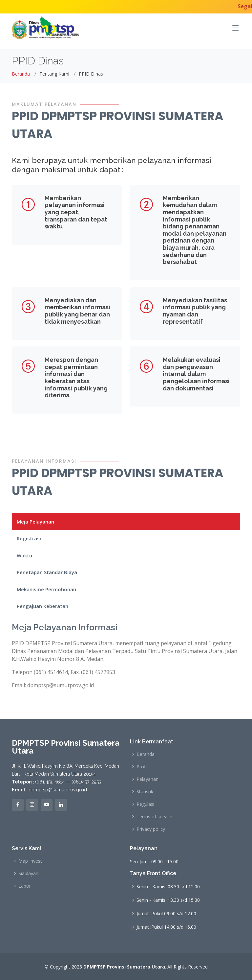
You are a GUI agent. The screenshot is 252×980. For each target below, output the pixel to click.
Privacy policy (151, 829)
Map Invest (30, 861)
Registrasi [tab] (29, 538)
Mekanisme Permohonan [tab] (46, 589)
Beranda (21, 74)
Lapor (25, 886)
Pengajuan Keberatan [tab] (42, 606)
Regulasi (145, 804)
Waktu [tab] (24, 555)
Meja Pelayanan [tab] (35, 522)
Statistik (145, 792)
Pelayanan (147, 779)
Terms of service (154, 817)
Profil (142, 767)
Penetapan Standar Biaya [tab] (47, 572)
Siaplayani (29, 874)
